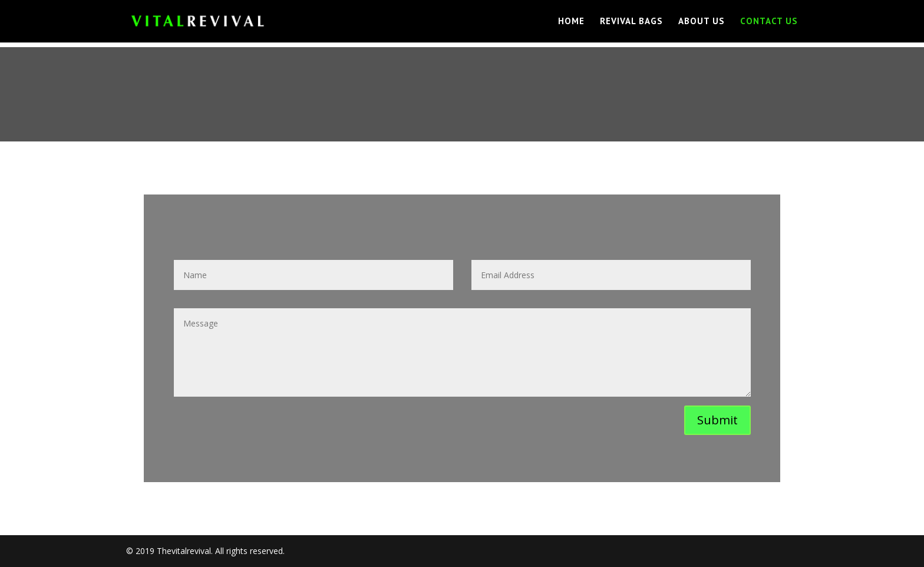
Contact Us (769, 22)
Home (571, 22)
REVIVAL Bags (631, 22)
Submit (717, 420)
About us (702, 22)
